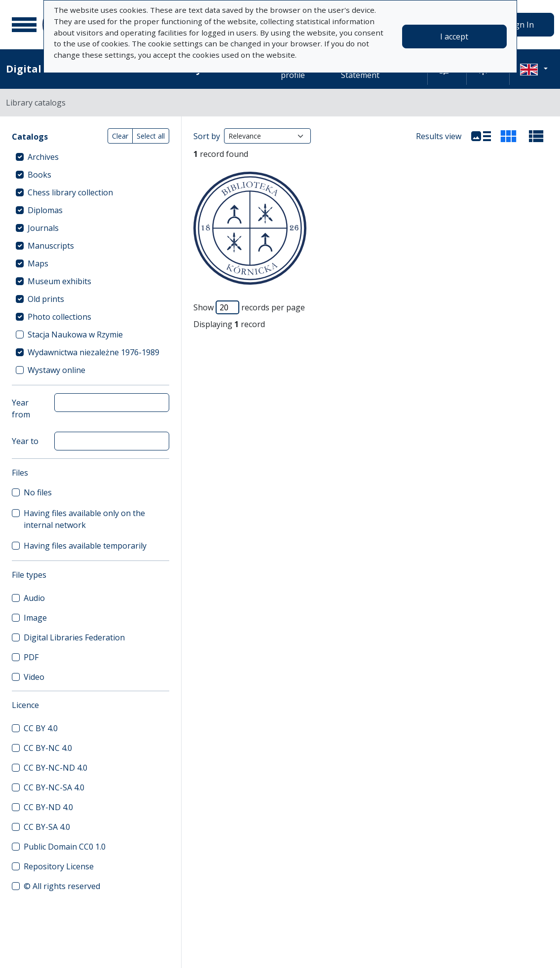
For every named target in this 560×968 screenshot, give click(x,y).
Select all (151, 136)
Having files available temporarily (85, 546)
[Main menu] (24, 25)
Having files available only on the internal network (84, 519)
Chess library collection (70, 192)
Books (39, 175)
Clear (120, 136)
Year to (25, 441)
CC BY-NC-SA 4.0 (54, 787)
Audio (34, 598)
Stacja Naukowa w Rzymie (75, 335)
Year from (21, 409)
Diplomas (45, 210)
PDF (31, 657)
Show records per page (249, 307)
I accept (454, 37)
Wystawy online (56, 370)
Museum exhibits (59, 281)
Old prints (46, 299)
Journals (43, 228)
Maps (38, 263)
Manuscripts (51, 246)
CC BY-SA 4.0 (47, 827)
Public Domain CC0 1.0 (65, 847)
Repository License (59, 866)
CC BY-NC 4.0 (48, 748)
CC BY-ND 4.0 (48, 807)
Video (34, 677)
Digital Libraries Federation (74, 637)
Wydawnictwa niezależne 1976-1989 (93, 352)
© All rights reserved (62, 886)
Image (35, 618)
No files (38, 492)
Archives (43, 157)
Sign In (521, 25)
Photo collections (59, 317)
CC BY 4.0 (41, 728)
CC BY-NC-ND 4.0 (56, 768)
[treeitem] (91, 157)
